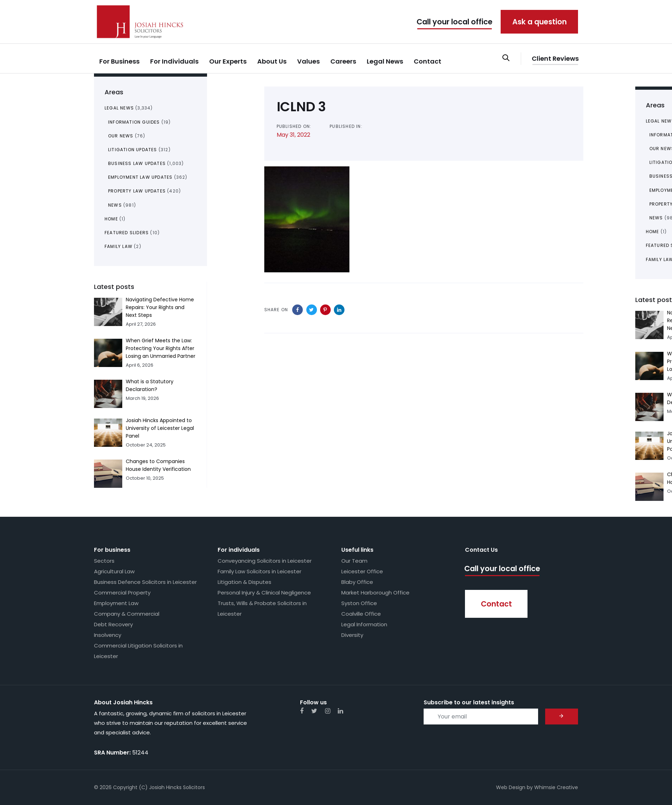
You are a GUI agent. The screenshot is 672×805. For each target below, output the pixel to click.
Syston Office (359, 603)
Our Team (354, 561)
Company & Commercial (127, 614)
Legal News (119, 108)
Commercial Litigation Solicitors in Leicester (138, 651)
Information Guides (134, 122)
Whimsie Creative (556, 787)
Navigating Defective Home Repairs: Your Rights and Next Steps (160, 307)
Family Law (119, 246)
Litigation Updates (133, 150)
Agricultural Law (114, 571)
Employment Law (116, 603)
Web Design (511, 787)
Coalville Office (361, 614)
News (115, 205)
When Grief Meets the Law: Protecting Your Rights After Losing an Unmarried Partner (161, 348)
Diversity (352, 635)
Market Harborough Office (375, 593)
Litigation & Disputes (244, 582)
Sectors (104, 561)
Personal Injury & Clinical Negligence (264, 593)
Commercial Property (122, 593)
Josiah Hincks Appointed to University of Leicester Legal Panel (160, 428)
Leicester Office (362, 571)
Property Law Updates (137, 191)
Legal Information (364, 624)
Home (111, 219)
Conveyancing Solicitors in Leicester (265, 561)
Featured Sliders (127, 233)
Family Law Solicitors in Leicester (260, 571)
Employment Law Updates (140, 177)
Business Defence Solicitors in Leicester (145, 582)
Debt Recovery (113, 624)
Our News (121, 136)
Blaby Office (357, 582)
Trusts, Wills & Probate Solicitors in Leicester (262, 608)
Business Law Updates (137, 163)
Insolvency (108, 635)
